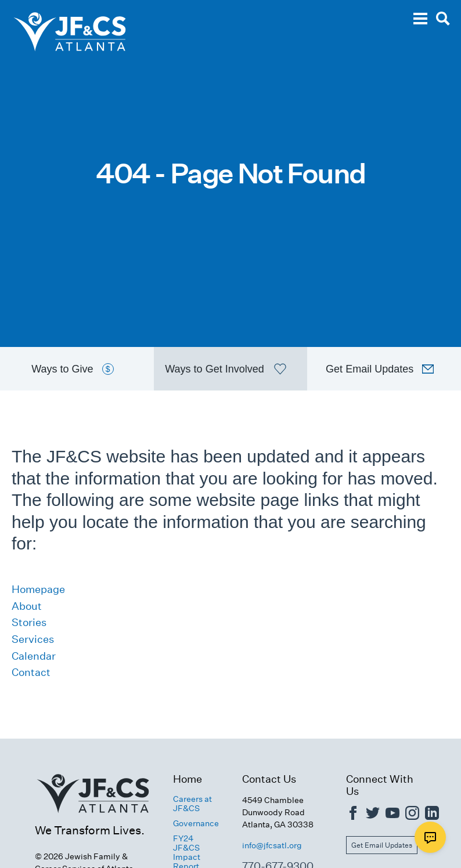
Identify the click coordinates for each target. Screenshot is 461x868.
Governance (196, 823)
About (27, 606)
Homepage (38, 589)
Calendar (34, 656)
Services (33, 639)
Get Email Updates (382, 845)
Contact (31, 672)
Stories (29, 622)
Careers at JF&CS (192, 804)
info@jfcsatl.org (272, 845)
